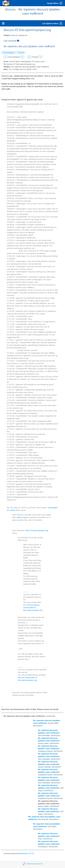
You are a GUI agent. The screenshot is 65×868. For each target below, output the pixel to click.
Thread (21, 53)
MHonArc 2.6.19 (27, 853)
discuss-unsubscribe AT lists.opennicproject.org (33, 608)
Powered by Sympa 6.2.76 (34, 864)
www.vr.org (21, 517)
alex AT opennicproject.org (37, 530)
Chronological (9, 53)
